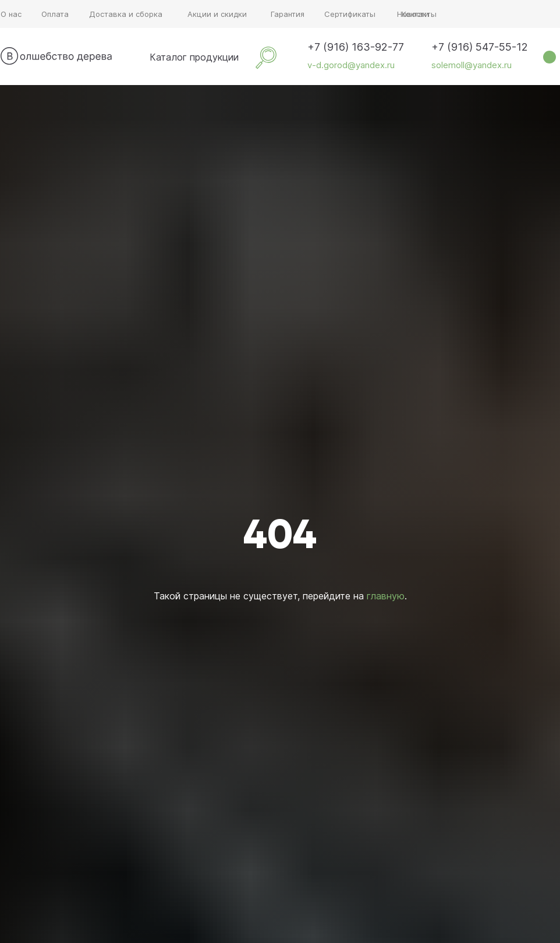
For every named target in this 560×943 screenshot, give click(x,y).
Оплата (55, 14)
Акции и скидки (217, 14)
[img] (133, 57)
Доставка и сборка (126, 14)
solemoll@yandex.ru (472, 65)
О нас (11, 14)
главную (386, 596)
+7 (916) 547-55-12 (480, 47)
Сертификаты (350, 14)
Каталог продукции (194, 57)
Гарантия (288, 14)
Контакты (419, 14)
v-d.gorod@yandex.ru (351, 65)
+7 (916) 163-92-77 (356, 47)
